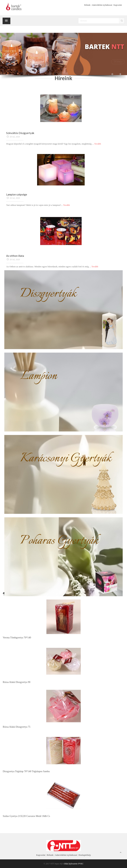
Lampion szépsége (17, 194)
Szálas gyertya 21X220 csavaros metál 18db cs (26, 816)
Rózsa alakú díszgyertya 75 (17, 727)
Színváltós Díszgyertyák (20, 133)
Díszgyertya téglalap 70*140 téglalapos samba (26, 771)
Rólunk (87, 5)
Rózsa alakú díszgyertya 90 (17, 682)
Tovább (98, 144)
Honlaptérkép (85, 855)
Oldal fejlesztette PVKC (74, 864)
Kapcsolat (118, 5)
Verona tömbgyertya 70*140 (17, 638)
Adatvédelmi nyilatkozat (102, 5)
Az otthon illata (15, 256)
